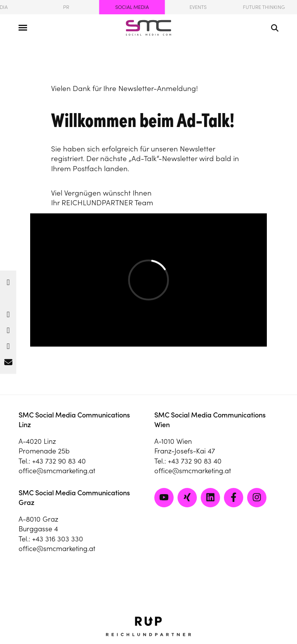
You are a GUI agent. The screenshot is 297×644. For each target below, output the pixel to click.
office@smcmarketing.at (57, 471)
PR (66, 7)
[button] (8, 280)
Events (198, 7)
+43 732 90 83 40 (59, 461)
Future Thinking (264, 7)
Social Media (132, 7)
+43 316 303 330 (58, 539)
